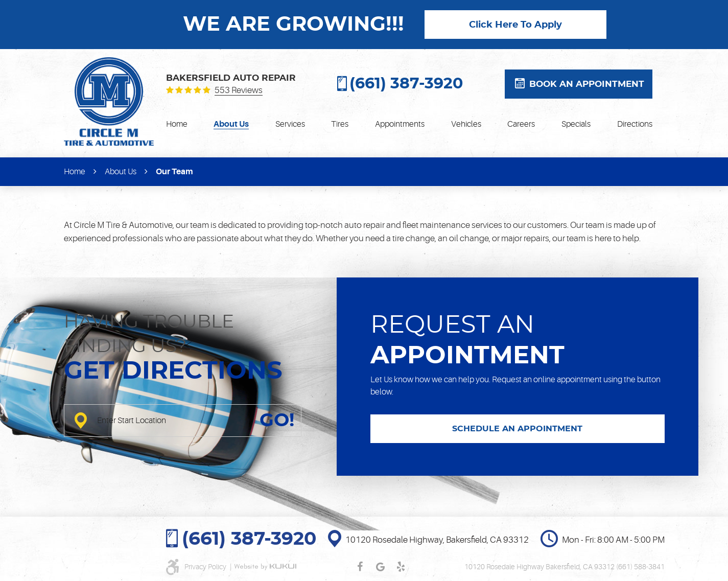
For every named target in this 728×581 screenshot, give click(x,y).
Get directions (173, 371)
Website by (265, 567)
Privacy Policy (206, 567)
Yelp (401, 567)
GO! (277, 421)
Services (290, 124)
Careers (521, 124)
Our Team (174, 172)
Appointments (400, 124)
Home (177, 124)
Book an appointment (587, 84)
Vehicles (466, 124)
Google (380, 567)
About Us (231, 124)
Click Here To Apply (515, 25)
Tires (340, 124)
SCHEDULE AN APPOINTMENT (517, 429)
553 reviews (239, 90)
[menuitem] (177, 124)
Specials (576, 124)
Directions (635, 124)
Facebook (360, 567)
